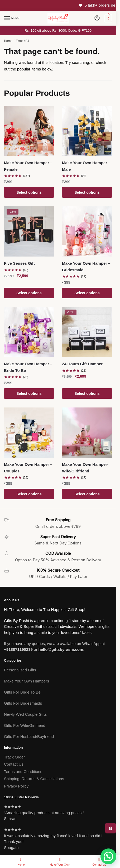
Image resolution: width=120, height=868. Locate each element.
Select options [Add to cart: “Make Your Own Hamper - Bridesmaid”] (87, 293)
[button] (108, 856)
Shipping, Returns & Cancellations (34, 779)
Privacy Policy (16, 786)
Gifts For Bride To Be (22, 692)
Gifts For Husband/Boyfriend (29, 736)
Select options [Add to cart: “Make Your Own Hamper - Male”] (87, 192)
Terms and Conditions (23, 772)
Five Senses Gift (19, 263)
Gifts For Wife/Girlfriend (25, 725)
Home (8, 41)
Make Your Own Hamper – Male (86, 166)
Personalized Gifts (20, 670)
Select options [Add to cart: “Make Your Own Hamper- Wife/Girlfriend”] (87, 494)
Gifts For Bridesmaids (23, 703)
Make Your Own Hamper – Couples (28, 468)
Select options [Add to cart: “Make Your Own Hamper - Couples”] (29, 494)
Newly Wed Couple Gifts (25, 714)
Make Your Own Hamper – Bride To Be (28, 367)
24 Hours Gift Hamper (82, 364)
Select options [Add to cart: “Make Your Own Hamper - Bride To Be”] (29, 393)
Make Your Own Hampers (27, 681)
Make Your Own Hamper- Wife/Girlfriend (85, 468)
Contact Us (14, 764)
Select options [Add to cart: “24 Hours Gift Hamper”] (87, 393)
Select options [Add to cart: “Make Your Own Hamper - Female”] (29, 192)
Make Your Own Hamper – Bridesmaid (86, 266)
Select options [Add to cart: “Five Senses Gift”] (29, 293)
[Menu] (12, 18)
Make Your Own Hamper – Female (28, 166)
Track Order (14, 757)
